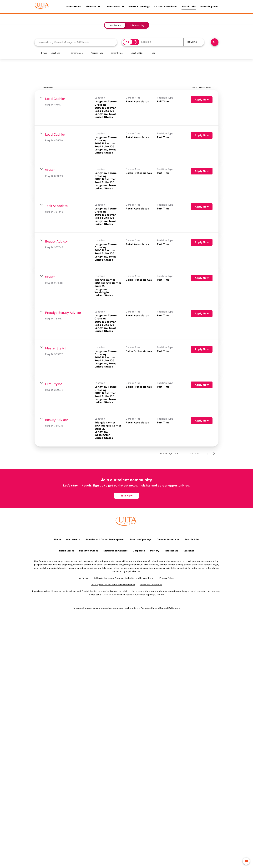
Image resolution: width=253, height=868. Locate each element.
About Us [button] (93, 6)
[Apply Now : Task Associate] (202, 207)
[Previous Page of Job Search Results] (207, 453)
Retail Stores (67, 550)
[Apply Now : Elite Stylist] (202, 385)
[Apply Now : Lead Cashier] (202, 100)
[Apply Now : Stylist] (202, 171)
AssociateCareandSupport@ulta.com (145, 594)
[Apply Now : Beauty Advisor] (202, 242)
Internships (171, 550)
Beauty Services (89, 550)
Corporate (139, 550)
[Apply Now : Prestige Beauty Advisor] (202, 314)
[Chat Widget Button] (246, 861)
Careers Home (73, 6)
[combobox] (76, 42)
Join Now (126, 496)
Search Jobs (189, 6)
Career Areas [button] (114, 6)
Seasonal (189, 550)
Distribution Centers (115, 550)
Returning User (209, 6)
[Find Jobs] (215, 42)
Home (57, 538)
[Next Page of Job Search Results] (214, 453)
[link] (126, 108)
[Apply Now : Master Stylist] (202, 349)
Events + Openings (139, 6)
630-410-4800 (108, 594)
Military (155, 550)
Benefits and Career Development (105, 538)
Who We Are (73, 538)
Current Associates (166, 6)
